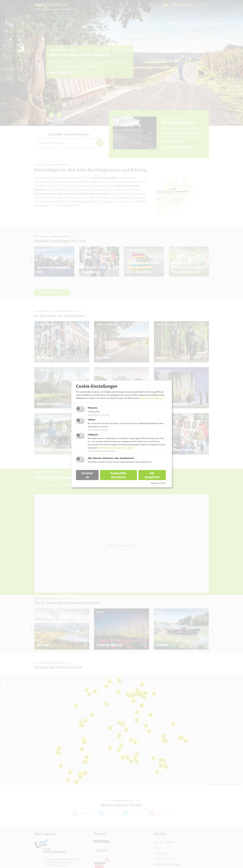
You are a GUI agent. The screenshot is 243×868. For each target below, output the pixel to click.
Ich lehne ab (87, 475)
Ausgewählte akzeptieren (118, 475)
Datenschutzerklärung (151, 398)
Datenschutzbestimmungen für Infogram (116, 448)
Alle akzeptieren (152, 475)
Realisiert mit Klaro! (158, 483)
